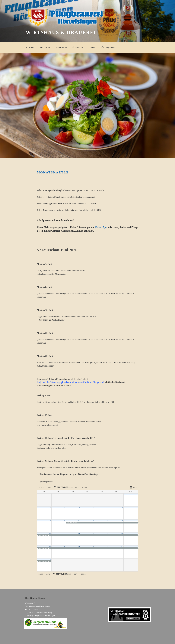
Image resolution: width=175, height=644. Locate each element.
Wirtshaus (61, 48)
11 (79, 520)
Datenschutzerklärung (43, 612)
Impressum (29, 612)
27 (108, 546)
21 (122, 533)
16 (50, 533)
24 (64, 546)
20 (108, 533)
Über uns (78, 48)
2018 (42, 487)
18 (79, 533)
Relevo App (101, 227)
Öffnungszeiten (108, 48)
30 (50, 559)
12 (93, 520)
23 (50, 546)
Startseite (30, 48)
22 (137, 533)
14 (122, 520)
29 (137, 546)
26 (93, 546)
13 (108, 520)
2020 (85, 487)
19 (93, 533)
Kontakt (92, 48)
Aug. (49, 487)
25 (79, 546)
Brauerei (45, 48)
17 (64, 533)
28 (122, 546)
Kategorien (46, 482)
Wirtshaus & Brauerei (61, 32)
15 (137, 520)
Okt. (78, 487)
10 (64, 520)
